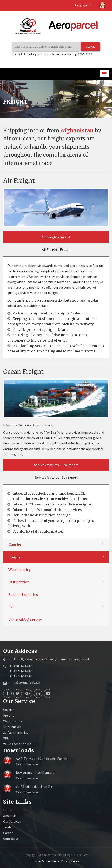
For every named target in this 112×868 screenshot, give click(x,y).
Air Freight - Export (56, 250)
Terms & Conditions (46, 861)
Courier (15, 545)
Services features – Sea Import (56, 465)
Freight (15, 557)
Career (8, 833)
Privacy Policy (70, 861)
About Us (10, 816)
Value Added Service (26, 620)
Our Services (12, 822)
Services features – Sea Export (56, 478)
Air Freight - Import (56, 237)
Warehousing (20, 570)
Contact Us (11, 839)
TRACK (90, 47)
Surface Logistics (23, 595)
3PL (11, 607)
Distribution (19, 582)
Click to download (27, 764)
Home (8, 810)
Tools (7, 827)
